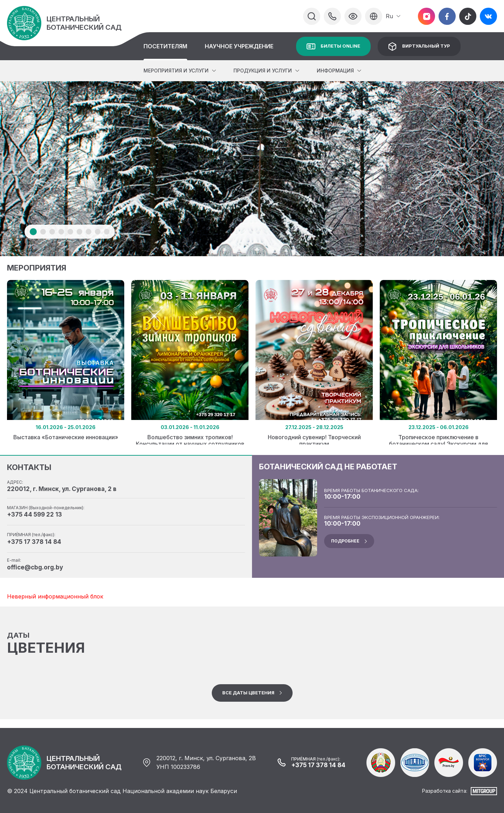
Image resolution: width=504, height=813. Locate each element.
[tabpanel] (252, 169)
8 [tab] (98, 232)
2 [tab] (43, 232)
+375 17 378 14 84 (34, 542)
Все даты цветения (248, 693)
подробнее (345, 541)
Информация (335, 71)
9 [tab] (107, 232)
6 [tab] (79, 232)
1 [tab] (33, 232)
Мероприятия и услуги (176, 71)
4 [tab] (61, 232)
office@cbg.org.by (35, 567)
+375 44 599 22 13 (34, 514)
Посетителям (165, 46)
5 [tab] (70, 232)
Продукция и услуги (263, 71)
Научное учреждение (239, 46)
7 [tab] (89, 232)
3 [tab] (52, 232)
